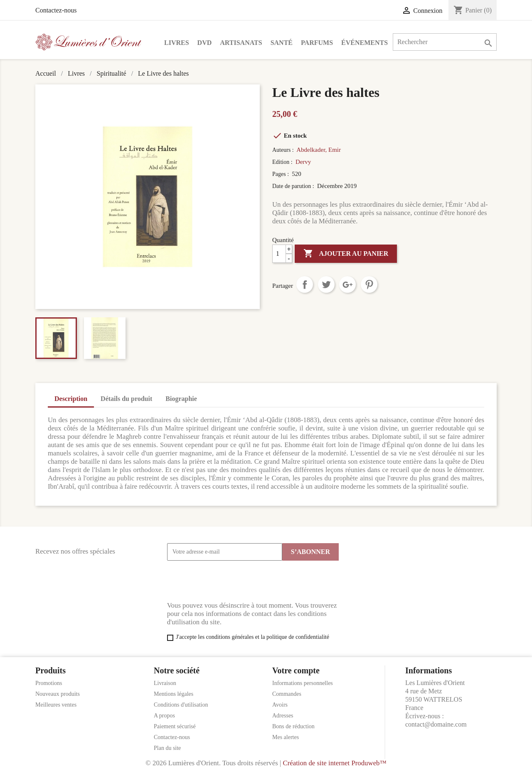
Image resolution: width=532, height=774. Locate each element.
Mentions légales (174, 694)
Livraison (165, 683)
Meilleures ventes (56, 705)
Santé (282, 43)
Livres (177, 43)
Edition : (283, 162)
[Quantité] (282, 254)
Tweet (326, 284)
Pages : (281, 174)
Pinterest (369, 284)
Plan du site (167, 748)
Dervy (303, 162)
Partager (305, 284)
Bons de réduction (293, 726)
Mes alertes (286, 737)
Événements (365, 43)
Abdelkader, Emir (319, 150)
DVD (205, 43)
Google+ (347, 284)
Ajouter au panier (346, 254)
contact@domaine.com (436, 724)
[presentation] (230, 581)
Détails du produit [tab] (126, 399)
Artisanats (241, 43)
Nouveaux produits (58, 694)
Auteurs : (284, 150)
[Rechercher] (445, 42)
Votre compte (296, 670)
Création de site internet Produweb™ (334, 763)
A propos (164, 716)
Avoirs (280, 705)
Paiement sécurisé (175, 726)
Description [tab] (71, 399)
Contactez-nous (56, 10)
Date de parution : (294, 186)
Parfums (317, 43)
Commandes (287, 694)
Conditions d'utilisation (181, 705)
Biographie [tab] (181, 399)
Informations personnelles (303, 683)
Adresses (283, 716)
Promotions (49, 683)
